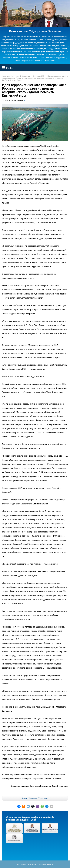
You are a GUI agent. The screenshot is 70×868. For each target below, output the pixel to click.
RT (25, 100)
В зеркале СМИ (39, 76)
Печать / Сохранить (29, 798)
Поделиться (44, 798)
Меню (3, 68)
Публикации (25, 76)
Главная (15, 76)
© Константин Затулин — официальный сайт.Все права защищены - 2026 (30, 818)
